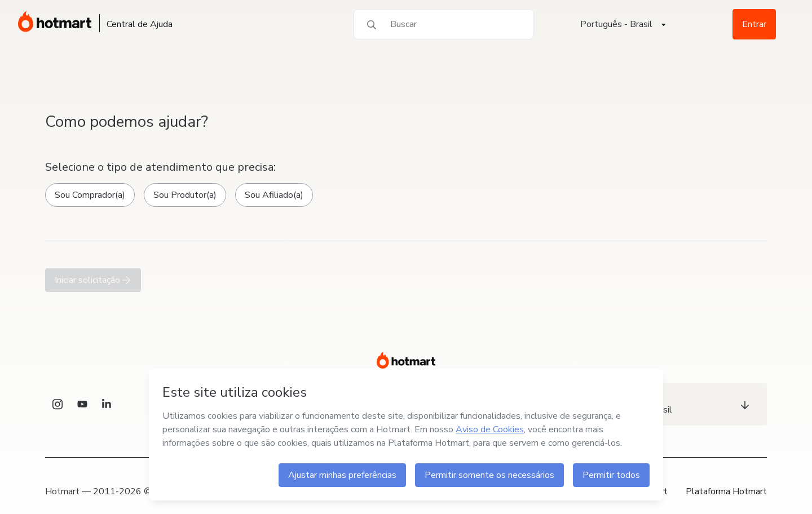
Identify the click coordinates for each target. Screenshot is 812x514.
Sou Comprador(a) (90, 195)
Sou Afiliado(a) (274, 195)
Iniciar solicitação (93, 280)
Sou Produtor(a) (185, 195)
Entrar (754, 24)
